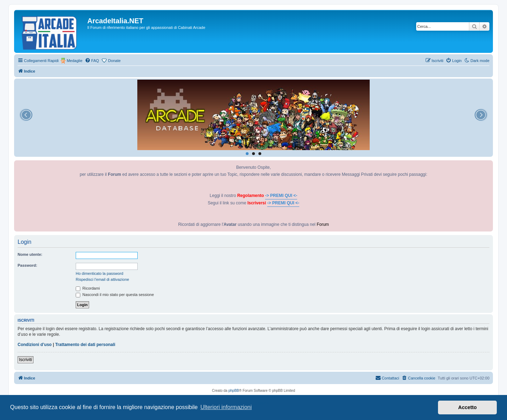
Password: (27, 265)
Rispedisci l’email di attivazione (102, 279)
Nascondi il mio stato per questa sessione (115, 295)
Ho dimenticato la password (99, 273)
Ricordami (88, 288)
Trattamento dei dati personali (85, 345)
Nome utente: (30, 254)
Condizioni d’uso (35, 345)
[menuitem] (92, 61)
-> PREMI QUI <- (281, 196)
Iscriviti (26, 360)
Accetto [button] (467, 407)
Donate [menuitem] (114, 61)
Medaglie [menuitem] (74, 61)
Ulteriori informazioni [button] (226, 407)
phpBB (234, 391)
